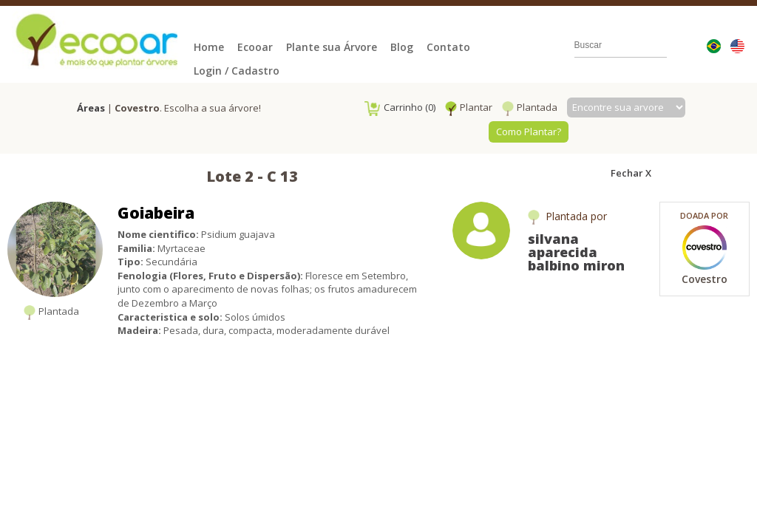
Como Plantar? (529, 132)
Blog (402, 47)
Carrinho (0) (400, 107)
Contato (448, 47)
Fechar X (631, 173)
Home (209, 47)
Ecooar (255, 47)
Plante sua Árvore (332, 47)
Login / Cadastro (237, 71)
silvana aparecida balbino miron (576, 252)
